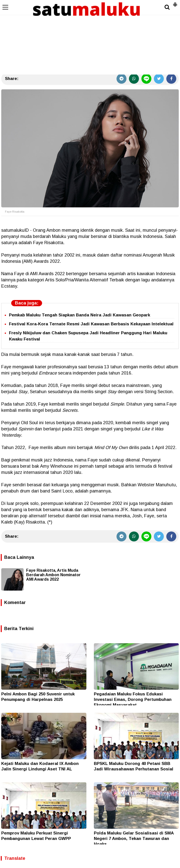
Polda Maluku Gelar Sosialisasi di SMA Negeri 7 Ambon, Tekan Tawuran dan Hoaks (134, 839)
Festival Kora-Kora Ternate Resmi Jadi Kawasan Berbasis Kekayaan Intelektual (91, 324)
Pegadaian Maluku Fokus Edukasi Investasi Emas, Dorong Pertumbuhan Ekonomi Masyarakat (133, 699)
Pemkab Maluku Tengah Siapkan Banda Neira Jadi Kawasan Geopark (80, 315)
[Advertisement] (90, 37)
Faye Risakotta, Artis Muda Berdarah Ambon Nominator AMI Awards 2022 (53, 575)
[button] (175, 2)
